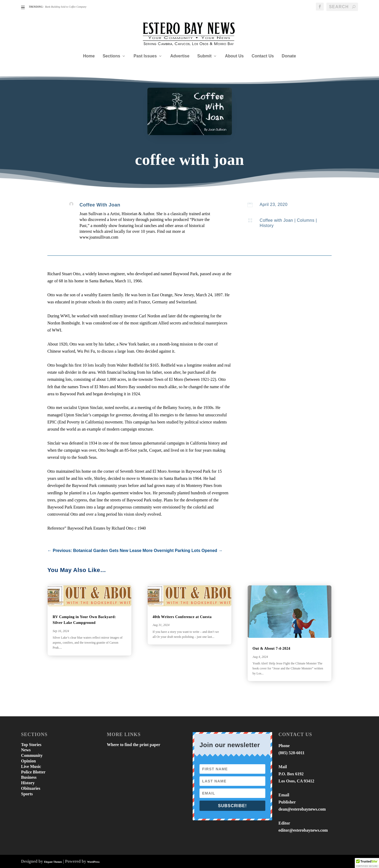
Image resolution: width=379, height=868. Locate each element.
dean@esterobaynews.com (302, 809)
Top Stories (31, 745)
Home (89, 56)
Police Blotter (33, 772)
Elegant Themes (53, 862)
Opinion (28, 761)
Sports (27, 794)
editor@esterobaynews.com (303, 830)
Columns (306, 220)
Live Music (31, 766)
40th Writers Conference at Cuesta (182, 617)
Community (32, 755)
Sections (111, 56)
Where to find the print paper (134, 745)
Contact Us (263, 56)
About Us (234, 56)
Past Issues (145, 56)
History (267, 226)
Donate (289, 56)
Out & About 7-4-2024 (271, 648)
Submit (205, 56)
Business (29, 777)
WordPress (93, 862)
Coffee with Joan (276, 220)
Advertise (180, 56)
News (26, 750)
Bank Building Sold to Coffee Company (66, 7)
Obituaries (31, 788)
